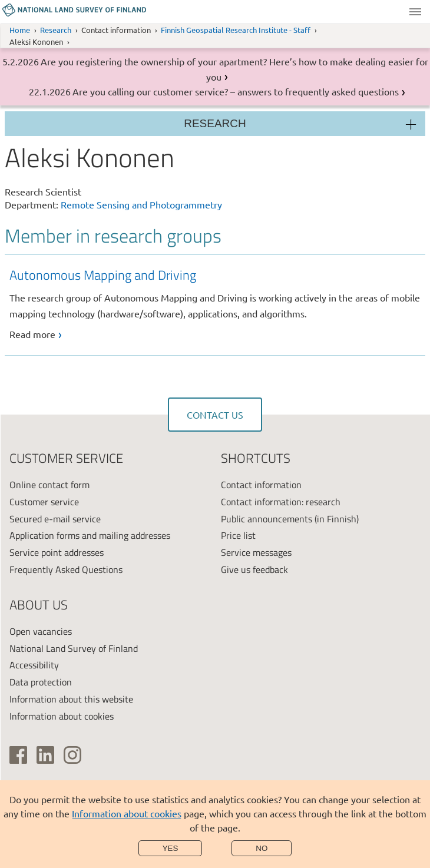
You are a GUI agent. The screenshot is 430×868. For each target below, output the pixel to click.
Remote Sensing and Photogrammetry (141, 204)
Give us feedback (254, 569)
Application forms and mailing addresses (90, 535)
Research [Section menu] (215, 123)
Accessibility (34, 665)
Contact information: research (281, 502)
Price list (238, 535)
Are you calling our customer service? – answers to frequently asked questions (236, 91)
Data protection (41, 682)
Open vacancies (41, 631)
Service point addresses (57, 552)
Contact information (261, 485)
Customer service (44, 502)
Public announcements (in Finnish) (290, 519)
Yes (171, 848)
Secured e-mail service (55, 519)
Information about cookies (127, 813)
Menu (415, 12)
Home (20, 30)
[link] (218, 304)
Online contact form (49, 485)
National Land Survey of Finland (74, 648)
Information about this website (71, 699)
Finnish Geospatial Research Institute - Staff (236, 30)
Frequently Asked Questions (66, 569)
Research (56, 30)
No (262, 848)
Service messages (256, 552)
